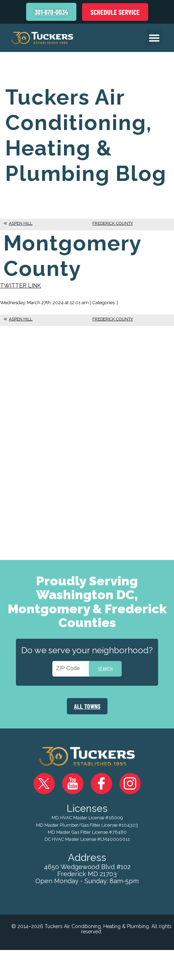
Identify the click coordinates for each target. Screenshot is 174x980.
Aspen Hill (21, 223)
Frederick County (113, 223)
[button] (154, 38)
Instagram (130, 784)
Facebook (101, 784)
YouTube (73, 784)
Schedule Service (115, 12)
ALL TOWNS (87, 706)
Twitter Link (21, 286)
